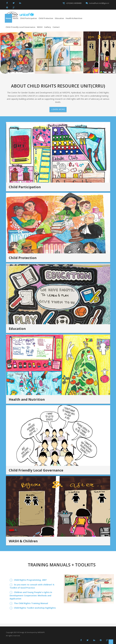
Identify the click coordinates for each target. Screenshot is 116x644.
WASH (40, 27)
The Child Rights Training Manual (31, 603)
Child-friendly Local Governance (20, 27)
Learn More (58, 109)
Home (8, 18)
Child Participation (28, 18)
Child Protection (46, 18)
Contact (56, 27)
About (16, 18)
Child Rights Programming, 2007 (30, 580)
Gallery (48, 27)
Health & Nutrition (74, 18)
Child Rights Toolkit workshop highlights (35, 608)
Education (59, 18)
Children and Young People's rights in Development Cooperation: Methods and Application (31, 595)
